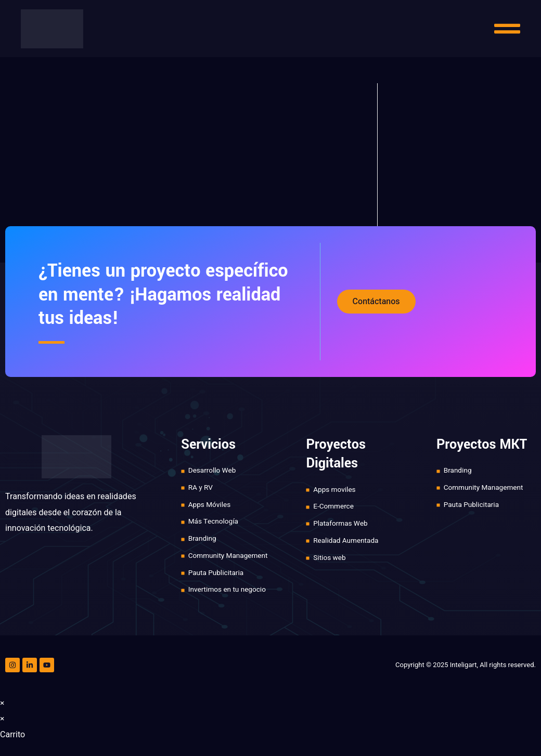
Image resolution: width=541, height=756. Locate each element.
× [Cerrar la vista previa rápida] (2, 706)
